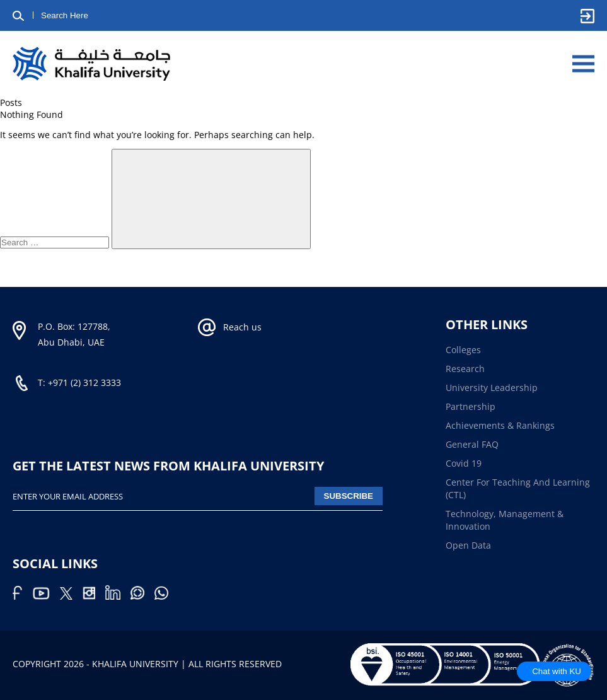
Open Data (468, 545)
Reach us (242, 327)
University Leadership (492, 388)
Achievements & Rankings (500, 425)
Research (465, 369)
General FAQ (472, 444)
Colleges (463, 350)
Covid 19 (464, 463)
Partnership (471, 406)
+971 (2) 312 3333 (84, 382)
